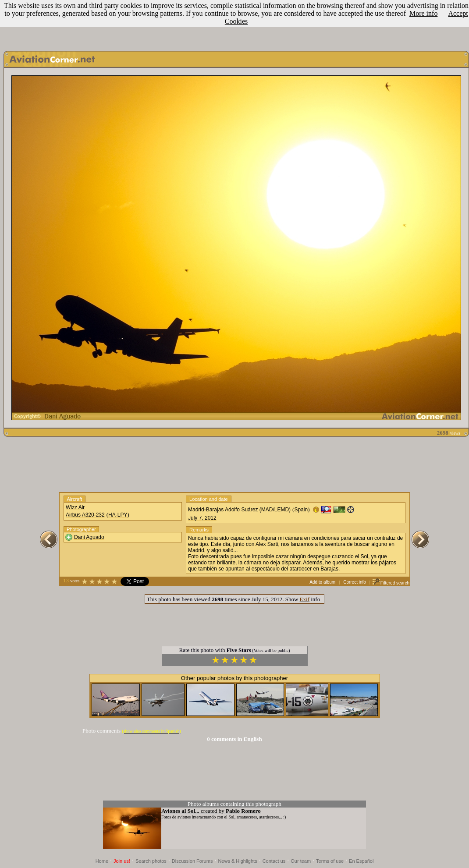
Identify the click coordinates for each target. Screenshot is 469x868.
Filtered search (391, 583)
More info (423, 13)
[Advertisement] (234, 464)
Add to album (322, 582)
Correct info (355, 582)
